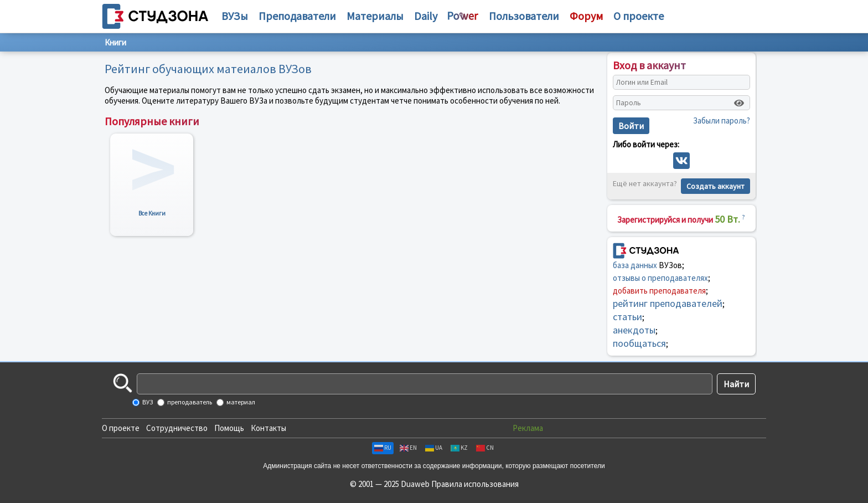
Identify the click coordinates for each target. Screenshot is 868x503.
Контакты (268, 428)
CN (485, 448)
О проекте (121, 428)
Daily (426, 16)
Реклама (528, 428)
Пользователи (524, 16)
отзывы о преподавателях (660, 278)
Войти (631, 126)
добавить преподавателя (659, 291)
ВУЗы (235, 16)
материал (240, 402)
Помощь (229, 428)
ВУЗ (147, 402)
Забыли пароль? (722, 120)
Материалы (375, 16)
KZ (459, 448)
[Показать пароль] (739, 103)
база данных (635, 265)
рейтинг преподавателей (668, 303)
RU (383, 448)
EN (408, 448)
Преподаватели (297, 16)
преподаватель (189, 402)
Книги (115, 42)
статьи (627, 317)
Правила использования (475, 484)
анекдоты (634, 330)
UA (434, 448)
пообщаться (639, 343)
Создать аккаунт (715, 186)
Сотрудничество (177, 428)
